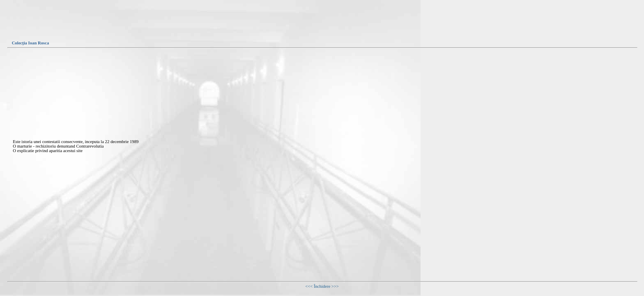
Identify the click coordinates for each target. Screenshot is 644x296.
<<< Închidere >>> (322, 286)
